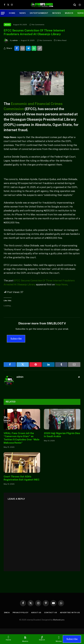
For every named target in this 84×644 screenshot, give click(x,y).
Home (12, 13)
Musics (69, 13)
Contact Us (51, 613)
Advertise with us (70, 613)
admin (15, 40)
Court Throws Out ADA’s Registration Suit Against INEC (22, 478)
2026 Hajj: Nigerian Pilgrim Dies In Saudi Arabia (62, 435)
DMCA (7, 613)
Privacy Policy (21, 613)
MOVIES (57, 13)
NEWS (23, 13)
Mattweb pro (59, 620)
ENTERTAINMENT (39, 13)
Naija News (61, 285)
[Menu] (3, 13)
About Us (36, 613)
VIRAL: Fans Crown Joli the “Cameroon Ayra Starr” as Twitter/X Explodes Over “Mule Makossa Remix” (22, 438)
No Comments (37, 25)
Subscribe (16, 339)
